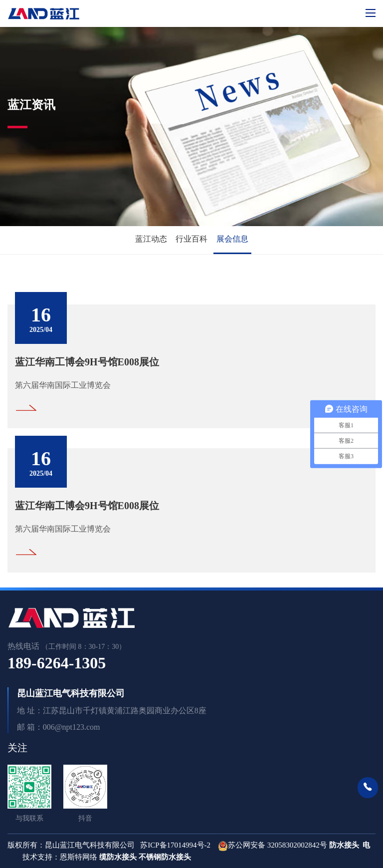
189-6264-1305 (57, 663)
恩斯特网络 (80, 857)
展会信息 (232, 239)
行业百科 (191, 239)
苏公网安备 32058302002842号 (278, 845)
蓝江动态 (151, 239)
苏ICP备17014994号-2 (175, 845)
